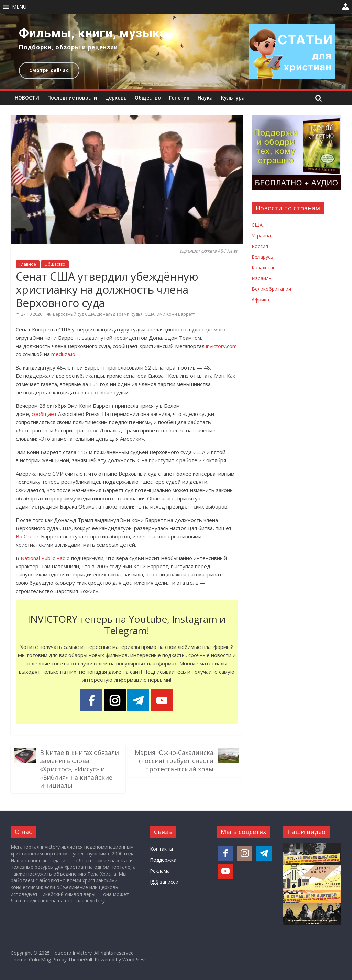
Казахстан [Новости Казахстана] (264, 267)
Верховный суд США (74, 314)
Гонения (179, 98)
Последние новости (72, 98)
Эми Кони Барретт (176, 314)
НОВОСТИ (27, 98)
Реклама (160, 871)
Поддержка (163, 860)
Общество (148, 98)
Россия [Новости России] (260, 246)
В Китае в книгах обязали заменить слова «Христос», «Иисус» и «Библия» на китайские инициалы (79, 769)
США (150, 314)
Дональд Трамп (113, 314)
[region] (176, 51)
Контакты (161, 849)
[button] (19, 7)
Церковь (116, 98)
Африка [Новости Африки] (260, 299)
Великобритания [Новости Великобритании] (271, 289)
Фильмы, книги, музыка (93, 33)
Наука (205, 98)
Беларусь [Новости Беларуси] (262, 257)
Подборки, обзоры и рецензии (68, 47)
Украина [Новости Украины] (261, 236)
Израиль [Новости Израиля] (262, 278)
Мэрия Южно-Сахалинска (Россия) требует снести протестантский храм (174, 761)
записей (164, 882)
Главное (28, 264)
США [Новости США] (257, 225)
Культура (233, 98)
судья (137, 314)
